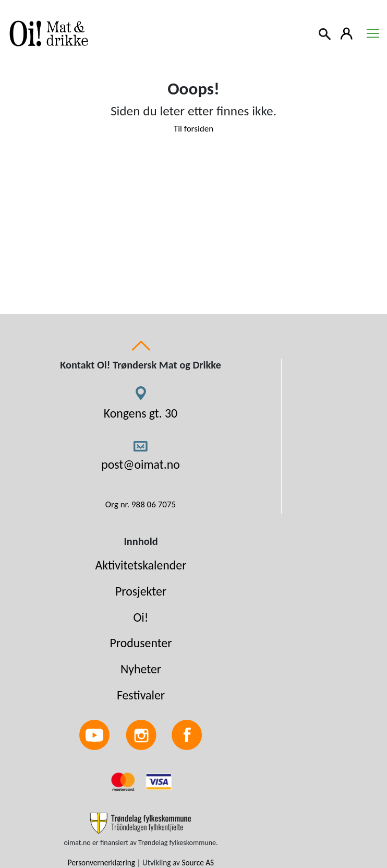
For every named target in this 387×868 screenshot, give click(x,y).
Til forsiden (194, 129)
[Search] (325, 33)
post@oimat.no (141, 464)
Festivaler (141, 695)
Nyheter (141, 669)
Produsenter (141, 643)
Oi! (141, 617)
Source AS (198, 863)
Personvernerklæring (101, 863)
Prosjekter (141, 591)
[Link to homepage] (47, 33)
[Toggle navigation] (373, 33)
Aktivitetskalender (141, 565)
